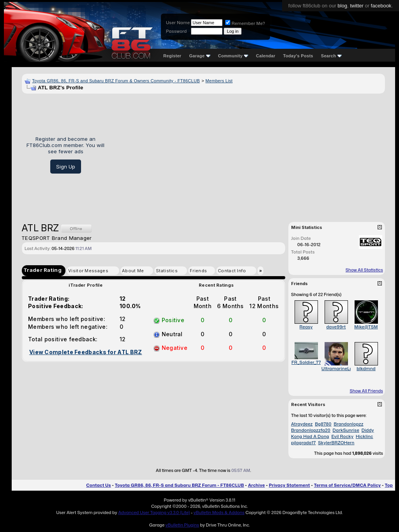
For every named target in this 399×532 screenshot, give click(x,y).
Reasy (306, 327)
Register (172, 56)
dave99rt (336, 327)
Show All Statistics (364, 270)
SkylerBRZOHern (336, 443)
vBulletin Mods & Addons (219, 512)
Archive (256, 485)
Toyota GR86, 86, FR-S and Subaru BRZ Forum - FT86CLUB (179, 485)
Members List (219, 81)
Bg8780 (323, 424)
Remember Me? (245, 23)
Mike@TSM (366, 327)
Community (233, 56)
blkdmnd (366, 369)
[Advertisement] (248, 155)
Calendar (266, 56)
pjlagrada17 (303, 443)
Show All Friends (366, 391)
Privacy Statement (290, 485)
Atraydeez (302, 424)
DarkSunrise (346, 430)
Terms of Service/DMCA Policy (348, 485)
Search (331, 56)
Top (389, 485)
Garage (199, 56)
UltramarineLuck (340, 369)
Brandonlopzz (348, 424)
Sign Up (66, 167)
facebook (381, 6)
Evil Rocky (342, 436)
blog (342, 6)
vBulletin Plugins (182, 525)
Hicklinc (365, 436)
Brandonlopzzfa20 (311, 430)
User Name (178, 23)
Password (176, 31)
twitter (357, 6)
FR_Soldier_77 (306, 362)
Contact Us (98, 485)
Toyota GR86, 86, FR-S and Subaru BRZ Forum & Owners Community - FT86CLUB (116, 81)
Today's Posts (298, 56)
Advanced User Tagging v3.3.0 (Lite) (154, 512)
